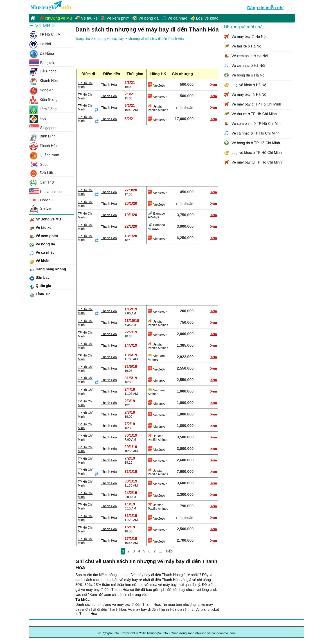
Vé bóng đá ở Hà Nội (249, 75)
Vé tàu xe (89, 18)
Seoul (39, 164)
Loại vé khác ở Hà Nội (249, 85)
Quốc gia (40, 287)
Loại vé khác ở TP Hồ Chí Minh (257, 153)
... (161, 551)
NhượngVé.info (108, 633)
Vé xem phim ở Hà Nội (250, 56)
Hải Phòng (43, 71)
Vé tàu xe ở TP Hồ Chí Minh (254, 114)
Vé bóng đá (148, 18)
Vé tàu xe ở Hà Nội (247, 46)
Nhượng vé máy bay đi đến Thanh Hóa (156, 39)
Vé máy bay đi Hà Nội (249, 37)
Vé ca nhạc (177, 18)
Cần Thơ (42, 182)
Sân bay (39, 278)
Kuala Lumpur (46, 192)
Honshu (41, 200)
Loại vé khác (207, 18)
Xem (214, 85)
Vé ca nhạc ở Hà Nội (248, 66)
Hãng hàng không (48, 270)
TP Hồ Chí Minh (47, 35)
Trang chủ (83, 39)
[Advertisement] (147, 55)
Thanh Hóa (109, 85)
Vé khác (39, 262)
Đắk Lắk (41, 173)
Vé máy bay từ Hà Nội (249, 95)
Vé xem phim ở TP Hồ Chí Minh (257, 124)
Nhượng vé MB (59, 18)
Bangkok (42, 63)
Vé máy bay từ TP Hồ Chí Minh (257, 162)
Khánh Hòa (44, 81)
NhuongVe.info (50, 6)
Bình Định (42, 136)
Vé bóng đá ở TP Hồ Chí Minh (256, 143)
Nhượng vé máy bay (109, 39)
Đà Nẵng (42, 54)
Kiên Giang (43, 100)
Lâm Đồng (43, 109)
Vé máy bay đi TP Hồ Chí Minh (256, 104)
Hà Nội (40, 44)
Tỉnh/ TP (39, 295)
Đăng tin (265, 7)
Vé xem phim (118, 18)
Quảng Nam (44, 155)
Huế (38, 119)
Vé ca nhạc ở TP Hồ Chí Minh (255, 133)
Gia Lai (40, 209)
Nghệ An (41, 90)
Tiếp (169, 551)
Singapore (43, 128)
